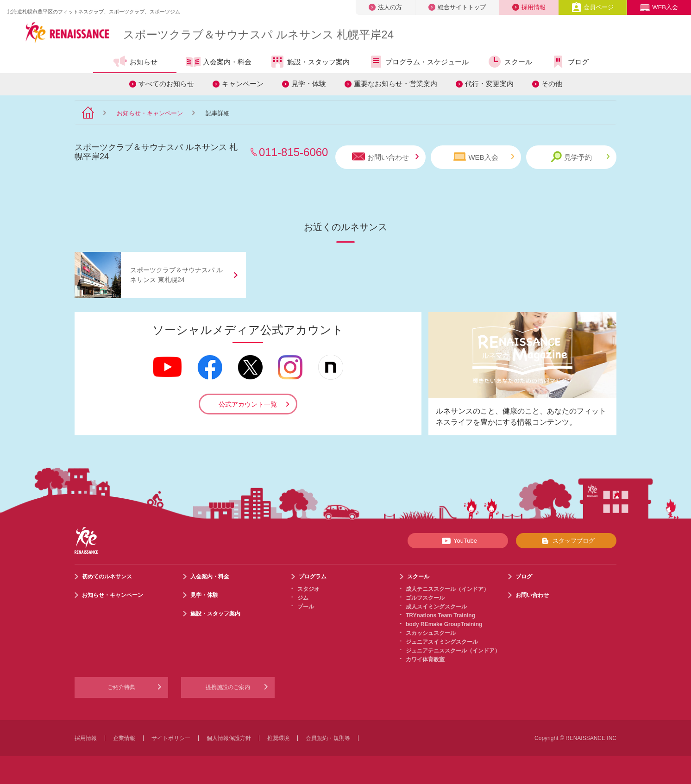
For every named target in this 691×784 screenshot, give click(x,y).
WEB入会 (659, 7)
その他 (552, 84)
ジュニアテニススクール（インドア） (453, 651)
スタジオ (308, 589)
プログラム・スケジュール (418, 62)
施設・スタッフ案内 (310, 62)
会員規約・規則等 (328, 738)
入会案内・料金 (219, 63)
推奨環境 (278, 738)
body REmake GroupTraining (444, 624)
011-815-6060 (293, 152)
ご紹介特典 (121, 687)
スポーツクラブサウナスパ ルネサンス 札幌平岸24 (258, 34)
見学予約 (580, 157)
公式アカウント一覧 (248, 404)
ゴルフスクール (425, 598)
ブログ (570, 62)
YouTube (458, 541)
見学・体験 (309, 84)
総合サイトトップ (457, 7)
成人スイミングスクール (436, 607)
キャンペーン (243, 84)
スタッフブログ (566, 541)
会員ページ (593, 7)
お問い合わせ (385, 157)
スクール (510, 62)
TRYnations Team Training (440, 615)
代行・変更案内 (489, 84)
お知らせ (135, 62)
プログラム (313, 577)
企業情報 (124, 738)
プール (306, 607)
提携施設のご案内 (228, 687)
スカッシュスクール (431, 633)
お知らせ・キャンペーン (150, 113)
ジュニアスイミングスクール (442, 642)
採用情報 (529, 7)
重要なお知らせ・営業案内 (396, 84)
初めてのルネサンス (107, 577)
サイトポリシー (171, 738)
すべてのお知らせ (166, 84)
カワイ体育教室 (425, 659)
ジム (303, 598)
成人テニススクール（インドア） (447, 589)
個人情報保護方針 (229, 738)
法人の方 (385, 7)
